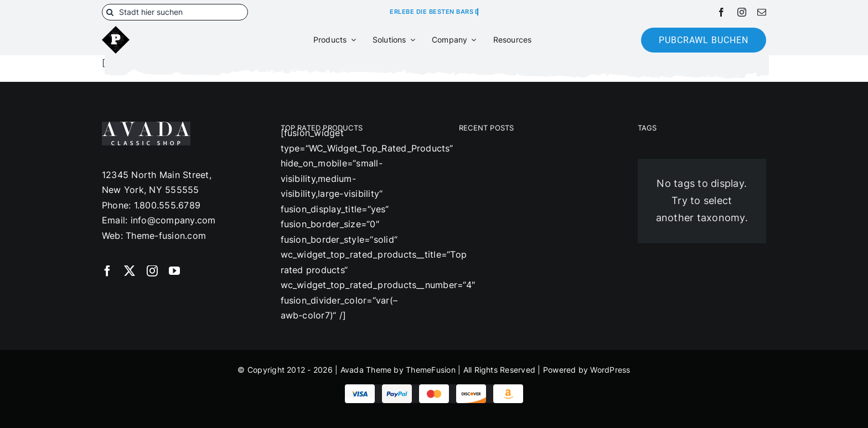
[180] (116, 30)
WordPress (610, 370)
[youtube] (174, 271)
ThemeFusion (431, 370)
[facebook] (721, 12)
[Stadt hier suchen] (175, 12)
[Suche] (110, 12)
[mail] (762, 12)
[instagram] (742, 12)
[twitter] (130, 271)
